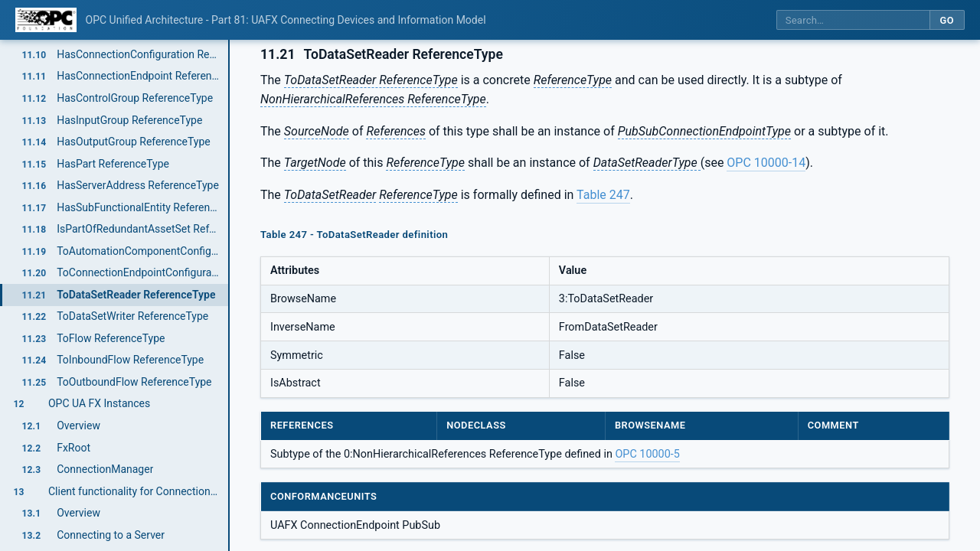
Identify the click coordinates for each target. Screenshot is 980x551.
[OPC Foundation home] (46, 20)
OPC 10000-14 (766, 163)
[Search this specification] (853, 20)
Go (947, 20)
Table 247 (603, 195)
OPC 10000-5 (647, 454)
